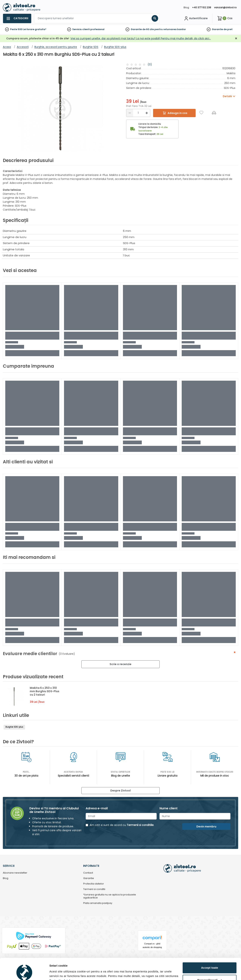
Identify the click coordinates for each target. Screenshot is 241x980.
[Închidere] (236, 39)
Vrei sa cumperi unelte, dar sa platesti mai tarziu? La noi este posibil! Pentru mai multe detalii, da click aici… (141, 38)
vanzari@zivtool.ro (225, 7)
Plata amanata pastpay (98, 903)
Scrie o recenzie (120, 664)
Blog (186, 7)
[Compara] (214, 113)
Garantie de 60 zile (142, 29)
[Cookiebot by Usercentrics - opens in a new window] (24, 973)
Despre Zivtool (120, 791)
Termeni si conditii (94, 889)
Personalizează (210, 962)
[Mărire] (147, 113)
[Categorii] (17, 18)
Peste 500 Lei (18, 29)
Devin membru (206, 826)
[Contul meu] (196, 18)
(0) (150, 64)
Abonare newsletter (15, 873)
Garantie (217, 29)
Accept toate (210, 949)
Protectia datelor (94, 884)
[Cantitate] (138, 113)
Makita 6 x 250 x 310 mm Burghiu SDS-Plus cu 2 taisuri (45, 691)
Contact (88, 873)
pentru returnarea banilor (170, 29)
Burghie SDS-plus (14, 727)
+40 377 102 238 (202, 7)
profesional (97, 29)
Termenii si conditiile (140, 825)
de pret (228, 29)
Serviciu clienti (81, 29)
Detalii (54, 973)
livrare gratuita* (36, 29)
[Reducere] (130, 113)
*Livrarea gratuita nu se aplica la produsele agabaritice (110, 896)
